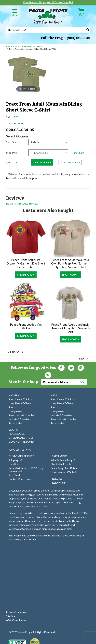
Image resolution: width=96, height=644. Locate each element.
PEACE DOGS (17, 434)
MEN (54, 395)
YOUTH (13, 430)
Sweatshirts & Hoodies (21, 415)
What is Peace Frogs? (63, 460)
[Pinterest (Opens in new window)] (48, 375)
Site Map (11, 616)
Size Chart (14, 475)
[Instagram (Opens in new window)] (81, 368)
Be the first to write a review (22, 203)
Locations (14, 464)
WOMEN (14, 395)
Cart (81, 14)
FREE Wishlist (58, 483)
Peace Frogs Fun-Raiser (64, 468)
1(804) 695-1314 (78, 38)
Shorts (12, 407)
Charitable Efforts (61, 464)
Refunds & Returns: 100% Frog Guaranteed (26, 469)
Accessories (15, 423)
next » (83, 358)
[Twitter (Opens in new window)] (71, 368)
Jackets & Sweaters (20, 419)
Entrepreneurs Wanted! (64, 472)
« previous (15, 352)
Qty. (8, 162)
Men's (18, 47)
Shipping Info (16, 460)
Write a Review (15, 123)
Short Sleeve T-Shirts (33, 47)
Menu (15, 14)
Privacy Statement (16, 612)
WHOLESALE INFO (20, 449)
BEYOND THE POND (21, 442)
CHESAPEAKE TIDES (21, 438)
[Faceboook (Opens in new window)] (61, 368)
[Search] (88, 29)
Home (9, 47)
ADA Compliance (16, 620)
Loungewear (15, 411)
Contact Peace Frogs (20, 479)
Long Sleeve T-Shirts (20, 403)
